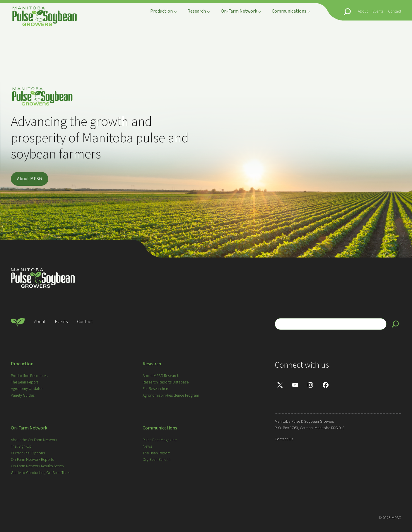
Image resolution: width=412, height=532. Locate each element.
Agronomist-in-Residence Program (171, 395)
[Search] (395, 324)
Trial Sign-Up (21, 446)
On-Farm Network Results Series (37, 466)
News (147, 446)
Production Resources (29, 376)
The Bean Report (24, 382)
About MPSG (29, 179)
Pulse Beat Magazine (160, 440)
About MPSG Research (161, 376)
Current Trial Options (28, 453)
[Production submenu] (175, 12)
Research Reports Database (166, 382)
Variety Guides (23, 395)
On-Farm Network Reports (32, 460)
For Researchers (156, 389)
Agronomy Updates (27, 389)
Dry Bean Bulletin (157, 460)
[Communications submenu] (309, 12)
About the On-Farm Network (34, 440)
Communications (160, 428)
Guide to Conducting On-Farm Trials (40, 473)
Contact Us (284, 439)
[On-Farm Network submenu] (260, 12)
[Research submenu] (208, 12)
